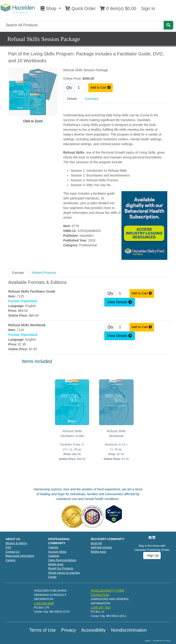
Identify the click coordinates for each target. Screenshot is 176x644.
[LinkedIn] (154, 538)
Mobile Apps (56, 564)
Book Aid (96, 543)
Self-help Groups (101, 547)
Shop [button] (49, 8)
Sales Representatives (62, 560)
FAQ (8, 547)
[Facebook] (151, 538)
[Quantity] (82, 88)
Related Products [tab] (44, 273)
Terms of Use (43, 630)
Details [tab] (72, 99)
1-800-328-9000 (44, 603)
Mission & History (16, 543)
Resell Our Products (61, 568)
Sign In (147, 8)
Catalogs (54, 556)
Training (53, 547)
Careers (11, 560)
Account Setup (57, 552)
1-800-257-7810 (101, 608)
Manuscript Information (20, 556)
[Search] (83, 25)
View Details (120, 302)
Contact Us (12, 552)
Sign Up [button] (152, 555)
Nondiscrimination (129, 630)
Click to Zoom (33, 121)
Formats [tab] (18, 273)
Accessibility (93, 630)
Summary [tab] (92, 99)
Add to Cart (100, 87)
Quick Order (80, 8)
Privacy (69, 630)
